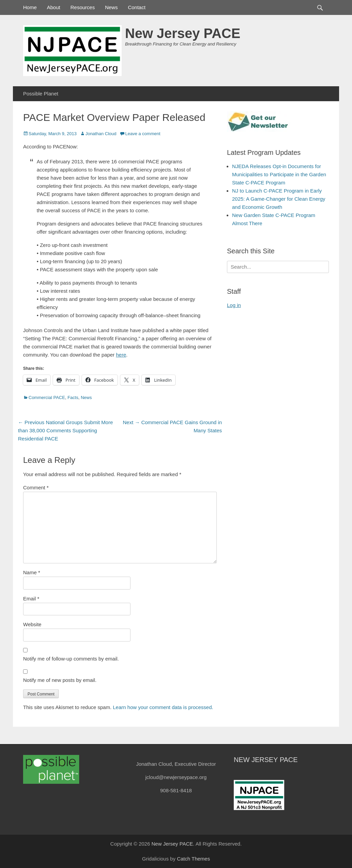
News (111, 7)
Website (32, 624)
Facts (73, 397)
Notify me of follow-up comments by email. (71, 659)
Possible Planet (41, 94)
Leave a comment (143, 134)
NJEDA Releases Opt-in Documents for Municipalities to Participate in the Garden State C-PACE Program (279, 174)
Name (32, 572)
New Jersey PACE (183, 33)
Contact (137, 7)
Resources (83, 7)
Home (30, 7)
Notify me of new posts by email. (60, 680)
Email (31, 599)
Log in (234, 305)
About (54, 7)
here (121, 355)
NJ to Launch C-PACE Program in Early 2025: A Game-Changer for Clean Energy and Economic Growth (279, 199)
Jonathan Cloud (101, 134)
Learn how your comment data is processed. (163, 707)
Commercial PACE (47, 397)
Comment (36, 487)
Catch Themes (193, 859)
